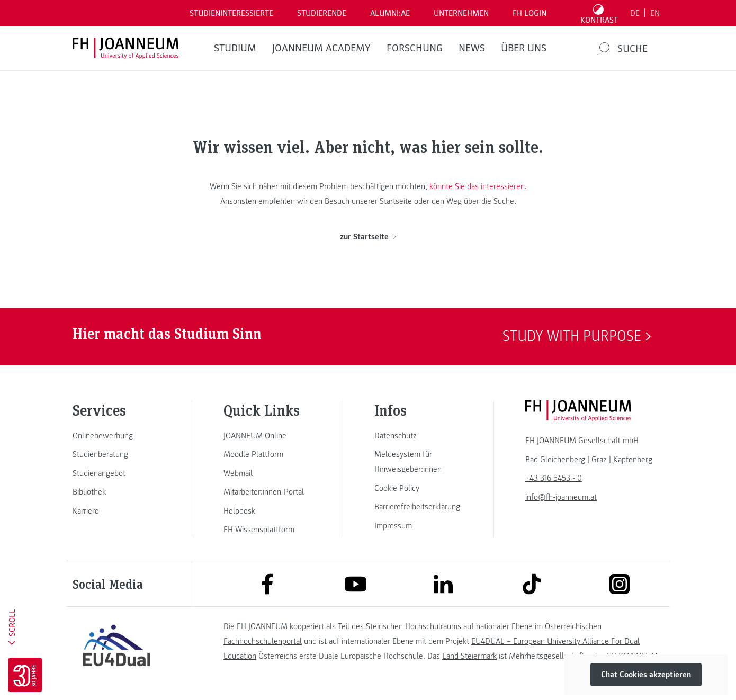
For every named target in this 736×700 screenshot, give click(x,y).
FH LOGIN (529, 13)
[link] (116, 436)
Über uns (524, 48)
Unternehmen (461, 13)
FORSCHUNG (415, 48)
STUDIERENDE (322, 13)
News (472, 48)
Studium (235, 48)
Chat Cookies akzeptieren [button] (646, 675)
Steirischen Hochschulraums (414, 626)
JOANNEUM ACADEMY (321, 48)
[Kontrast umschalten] (599, 13)
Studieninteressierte (231, 13)
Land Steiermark (469, 656)
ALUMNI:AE (390, 13)
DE (635, 13)
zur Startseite (368, 237)
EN (655, 13)
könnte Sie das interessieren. (478, 186)
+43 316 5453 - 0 (554, 478)
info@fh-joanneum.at (561, 497)
